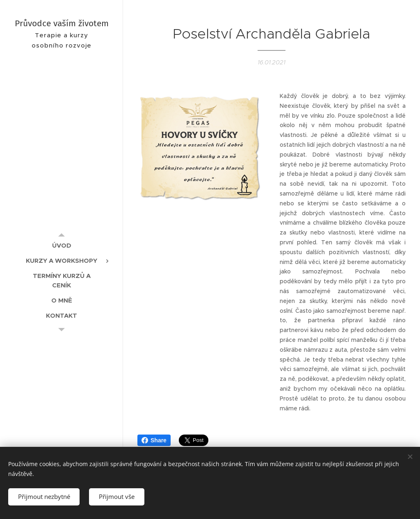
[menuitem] (62, 245)
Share (154, 440)
